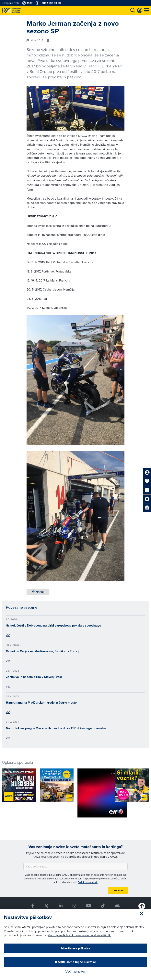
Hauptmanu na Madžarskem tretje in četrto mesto (41, 703)
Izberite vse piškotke (76, 948)
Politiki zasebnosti (88, 882)
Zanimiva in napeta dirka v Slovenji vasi (34, 677)
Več (8, 635)
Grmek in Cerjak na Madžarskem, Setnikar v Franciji (43, 651)
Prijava (119, 891)
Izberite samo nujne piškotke (75, 962)
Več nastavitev (75, 971)
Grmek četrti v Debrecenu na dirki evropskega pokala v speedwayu (53, 625)
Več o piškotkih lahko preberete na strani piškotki (80, 935)
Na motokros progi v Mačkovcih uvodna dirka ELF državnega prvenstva (56, 728)
